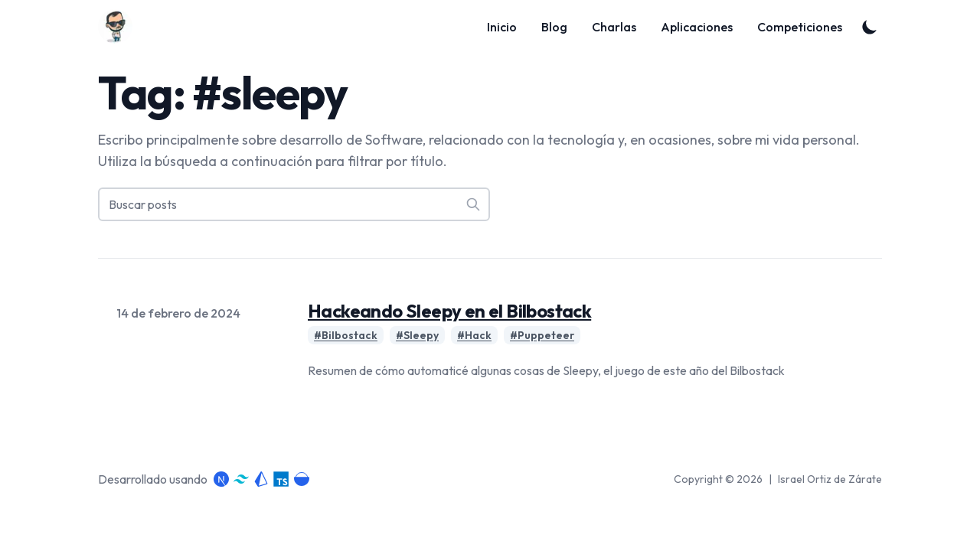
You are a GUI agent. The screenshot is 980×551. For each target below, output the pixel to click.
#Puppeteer (542, 335)
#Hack (474, 335)
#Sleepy (417, 335)
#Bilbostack (346, 335)
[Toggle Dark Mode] (870, 27)
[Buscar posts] (294, 204)
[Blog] (120, 26)
